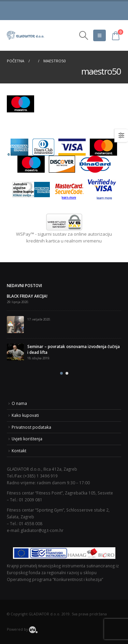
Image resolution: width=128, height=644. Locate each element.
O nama (19, 403)
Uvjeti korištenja (27, 439)
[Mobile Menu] (99, 35)
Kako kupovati (25, 415)
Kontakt (19, 451)
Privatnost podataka (31, 427)
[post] (15, 325)
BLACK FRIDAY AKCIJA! (27, 296)
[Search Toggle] (83, 35)
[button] (61, 373)
